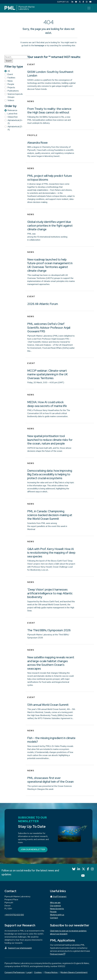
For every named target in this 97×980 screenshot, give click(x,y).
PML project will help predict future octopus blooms (50, 178)
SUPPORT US (63, 2)
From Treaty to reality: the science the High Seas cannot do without (49, 111)
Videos (11, 100)
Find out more (58, 954)
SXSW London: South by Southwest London (50, 74)
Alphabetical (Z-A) (15, 128)
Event (10, 74)
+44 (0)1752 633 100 (14, 915)
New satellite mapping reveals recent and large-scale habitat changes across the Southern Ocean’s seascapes (51, 663)
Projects (11, 87)
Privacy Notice (51, 972)
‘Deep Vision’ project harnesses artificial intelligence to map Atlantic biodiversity (50, 593)
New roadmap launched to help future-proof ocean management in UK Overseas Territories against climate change (50, 265)
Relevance (12, 110)
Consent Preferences (15, 972)
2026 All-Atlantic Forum (43, 304)
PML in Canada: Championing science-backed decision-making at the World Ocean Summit (50, 515)
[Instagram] (87, 2)
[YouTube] (90, 2)
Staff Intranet (58, 896)
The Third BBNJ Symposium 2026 (49, 630)
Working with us (57, 915)
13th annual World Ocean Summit (48, 705)
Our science (55, 906)
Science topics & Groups (15, 96)
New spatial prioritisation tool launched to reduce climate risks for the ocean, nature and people (50, 440)
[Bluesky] (76, 2)
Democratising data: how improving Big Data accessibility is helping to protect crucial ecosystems (50, 474)
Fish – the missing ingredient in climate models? (51, 740)
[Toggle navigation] (89, 8)
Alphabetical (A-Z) (15, 122)
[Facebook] (83, 2)
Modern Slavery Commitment (74, 972)
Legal (29, 972)
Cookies (38, 972)
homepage (39, 45)
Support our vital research (20, 948)
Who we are (55, 903)
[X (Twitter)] (80, 2)
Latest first (12, 114)
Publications (13, 91)
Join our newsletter (33, 849)
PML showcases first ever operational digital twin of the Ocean (50, 780)
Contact (54, 918)
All (9, 71)
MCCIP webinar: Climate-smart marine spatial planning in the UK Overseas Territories (48, 374)
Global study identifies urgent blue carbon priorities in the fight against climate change (50, 226)
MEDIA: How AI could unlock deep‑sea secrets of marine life (47, 404)
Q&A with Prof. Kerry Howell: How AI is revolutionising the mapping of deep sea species (51, 553)
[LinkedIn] (72, 2)
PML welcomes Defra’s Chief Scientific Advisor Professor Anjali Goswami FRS (49, 328)
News (10, 81)
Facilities (11, 78)
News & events (57, 909)
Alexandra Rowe (37, 143)
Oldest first (13, 117)
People (11, 84)
